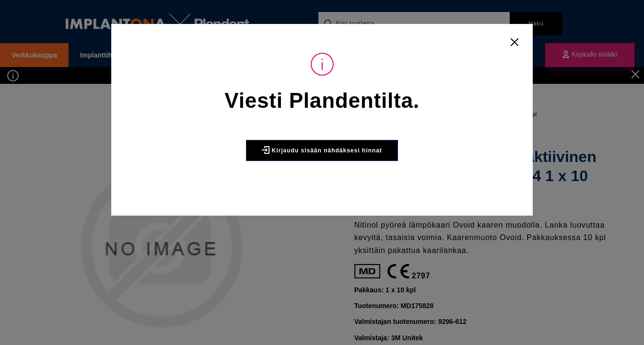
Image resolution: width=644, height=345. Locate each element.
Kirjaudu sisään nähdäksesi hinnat (322, 150)
